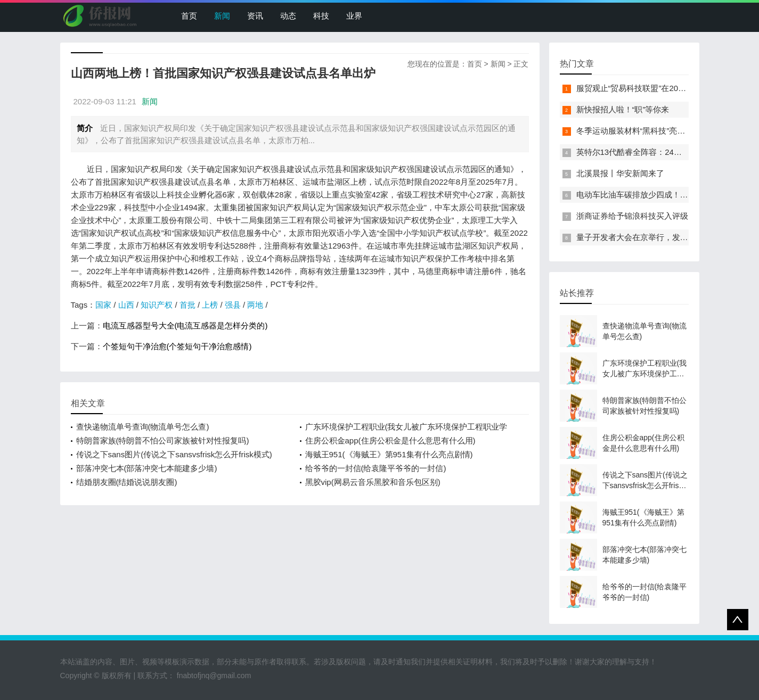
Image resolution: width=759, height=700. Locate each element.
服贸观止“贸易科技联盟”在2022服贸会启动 (652, 88)
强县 (233, 305)
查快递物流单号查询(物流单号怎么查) (143, 427)
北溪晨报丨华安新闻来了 (620, 173)
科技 (321, 16)
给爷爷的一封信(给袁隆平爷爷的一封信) (376, 468)
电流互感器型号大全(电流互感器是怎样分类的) (185, 326)
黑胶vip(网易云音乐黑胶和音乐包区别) (373, 482)
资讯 (255, 16)
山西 (126, 305)
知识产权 (157, 305)
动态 (288, 16)
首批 (187, 305)
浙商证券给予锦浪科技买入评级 (632, 216)
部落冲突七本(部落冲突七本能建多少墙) (147, 468)
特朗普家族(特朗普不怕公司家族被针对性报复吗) (163, 440)
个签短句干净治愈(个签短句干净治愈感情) (177, 346)
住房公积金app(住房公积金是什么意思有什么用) (390, 440)
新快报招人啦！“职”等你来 (623, 109)
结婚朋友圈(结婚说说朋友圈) (127, 482)
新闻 (222, 16)
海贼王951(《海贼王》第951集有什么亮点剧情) (389, 454)
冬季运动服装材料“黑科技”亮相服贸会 (643, 131)
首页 (189, 16)
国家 (103, 305)
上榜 (210, 305)
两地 (255, 305)
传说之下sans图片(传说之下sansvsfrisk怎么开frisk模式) (174, 454)
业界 (354, 16)
